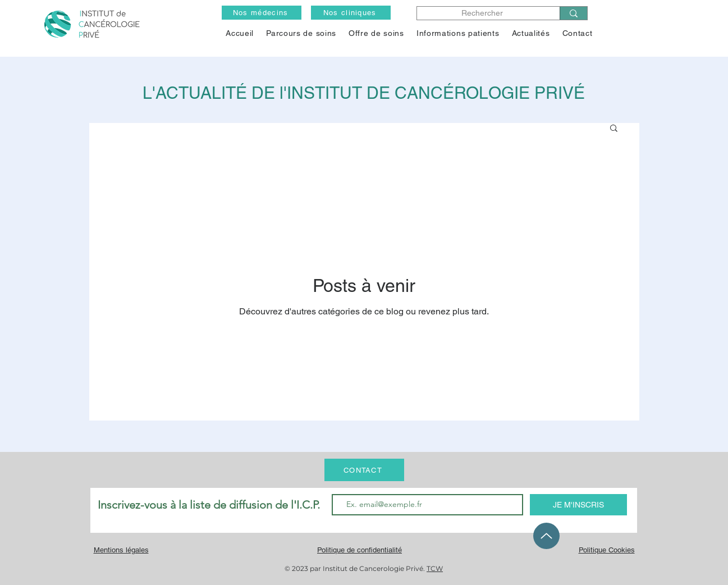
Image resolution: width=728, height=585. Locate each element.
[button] (376, 33)
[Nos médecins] (262, 13)
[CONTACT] (364, 470)
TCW (435, 568)
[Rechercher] (482, 13)
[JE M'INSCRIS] (578, 505)
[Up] (546, 536)
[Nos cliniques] (351, 13)
